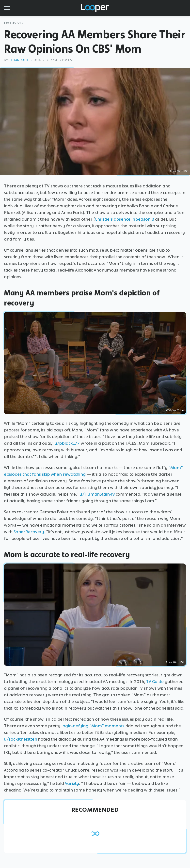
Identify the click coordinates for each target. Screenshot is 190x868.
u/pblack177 (67, 443)
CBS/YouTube (179, 171)
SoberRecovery (29, 532)
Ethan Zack (18, 60)
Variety (72, 783)
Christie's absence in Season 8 (124, 219)
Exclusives (14, 23)
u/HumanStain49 (97, 494)
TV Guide (155, 682)
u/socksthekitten (20, 739)
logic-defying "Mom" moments (93, 726)
